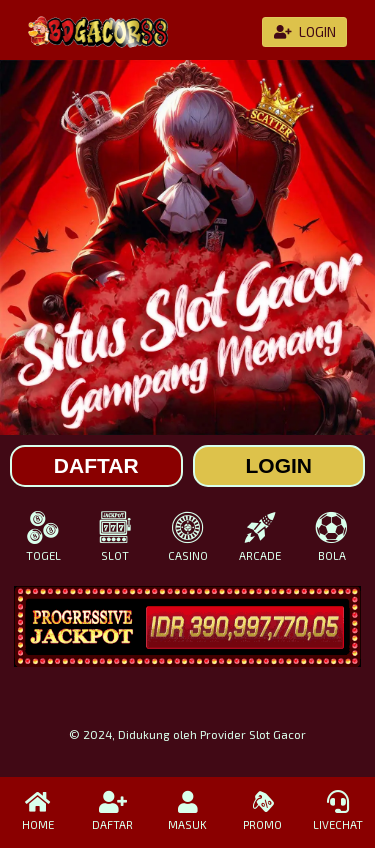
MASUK (187, 811)
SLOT (115, 536)
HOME (37, 811)
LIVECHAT (337, 811)
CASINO (187, 536)
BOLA (332, 536)
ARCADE (260, 536)
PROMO (262, 811)
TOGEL (43, 536)
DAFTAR (112, 811)
